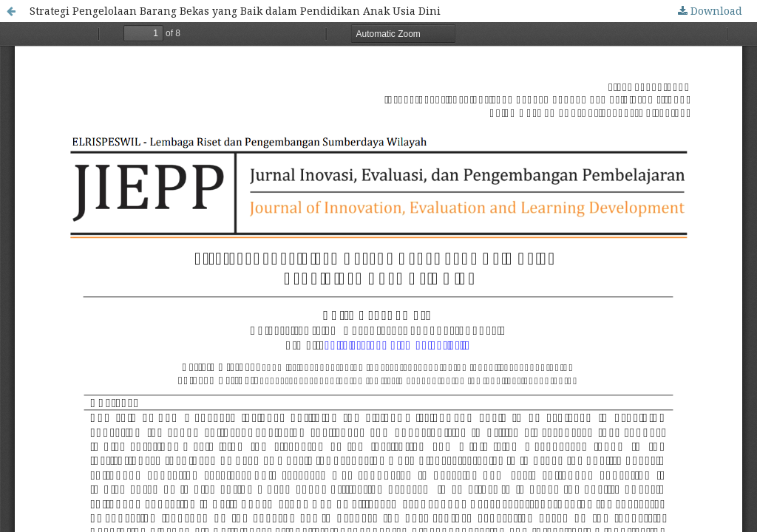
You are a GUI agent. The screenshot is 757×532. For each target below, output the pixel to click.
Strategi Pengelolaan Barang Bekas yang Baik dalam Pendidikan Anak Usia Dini (235, 11)
